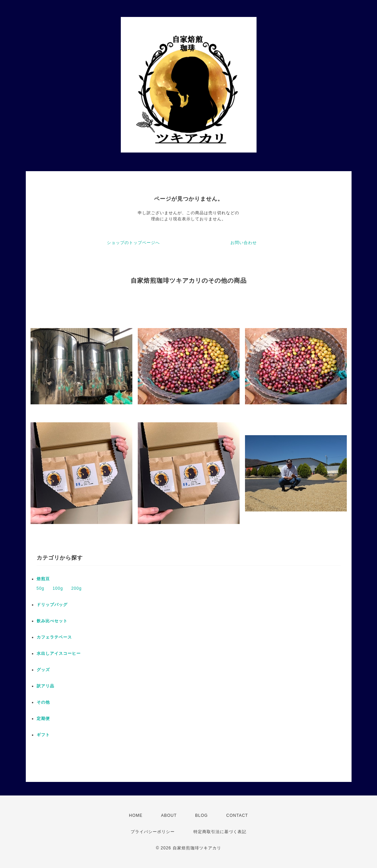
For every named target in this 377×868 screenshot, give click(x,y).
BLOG (201, 815)
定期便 (43, 719)
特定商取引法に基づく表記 (220, 832)
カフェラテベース (54, 637)
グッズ (43, 670)
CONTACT (237, 815)
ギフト (43, 735)
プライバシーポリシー (153, 832)
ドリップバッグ (52, 605)
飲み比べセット (52, 621)
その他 (43, 702)
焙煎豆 (43, 579)
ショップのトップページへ (133, 243)
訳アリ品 (45, 686)
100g (58, 588)
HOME (136, 815)
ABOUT (169, 815)
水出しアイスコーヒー (59, 653)
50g (41, 588)
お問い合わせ (244, 243)
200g (77, 588)
